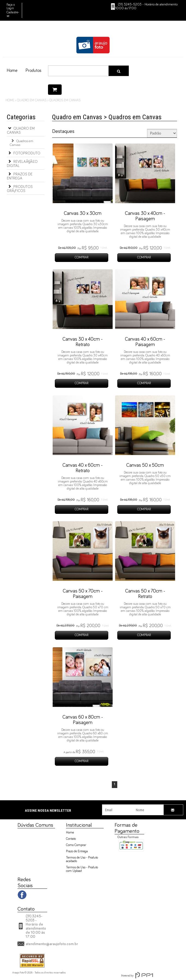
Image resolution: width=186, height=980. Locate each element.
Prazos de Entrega (20, 176)
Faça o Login (11, 7)
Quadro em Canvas (21, 130)
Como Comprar (76, 845)
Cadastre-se (13, 14)
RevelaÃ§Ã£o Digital (22, 163)
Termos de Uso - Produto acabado (82, 860)
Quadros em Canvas (22, 142)
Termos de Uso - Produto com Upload (82, 869)
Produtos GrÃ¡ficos (20, 188)
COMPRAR (82, 258)
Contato (71, 839)
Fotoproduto (24, 153)
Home (70, 833)
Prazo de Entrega (77, 851)
